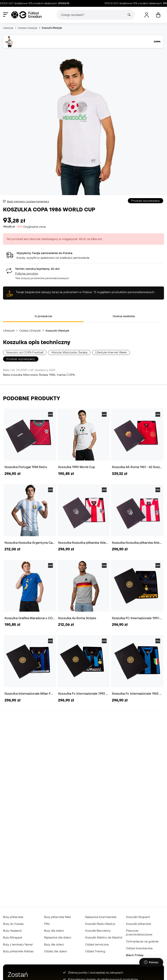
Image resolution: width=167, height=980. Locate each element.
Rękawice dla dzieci (58, 937)
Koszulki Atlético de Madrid (104, 937)
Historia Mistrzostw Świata (69, 352)
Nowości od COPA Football (25, 352)
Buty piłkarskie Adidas (18, 951)
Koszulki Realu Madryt (100, 924)
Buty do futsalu (13, 924)
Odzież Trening (95, 951)
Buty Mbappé (13, 937)
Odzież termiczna (97, 944)
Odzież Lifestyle (28, 28)
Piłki (47, 924)
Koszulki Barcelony (98, 931)
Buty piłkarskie (13, 917)
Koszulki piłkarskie (138, 924)
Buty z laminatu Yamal (18, 944)
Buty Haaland (12, 931)
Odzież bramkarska (139, 948)
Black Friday (135, 955)
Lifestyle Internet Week (111, 352)
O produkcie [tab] (43, 316)
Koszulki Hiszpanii (138, 917)
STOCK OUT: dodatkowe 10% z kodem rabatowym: (37, 3)
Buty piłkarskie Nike (58, 917)
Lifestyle (8, 28)
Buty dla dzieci (54, 931)
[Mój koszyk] (158, 15)
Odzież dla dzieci (55, 951)
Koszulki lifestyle (52, 28)
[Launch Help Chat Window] (151, 962)
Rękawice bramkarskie (101, 917)
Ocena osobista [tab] (124, 316)
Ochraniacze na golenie (142, 941)
